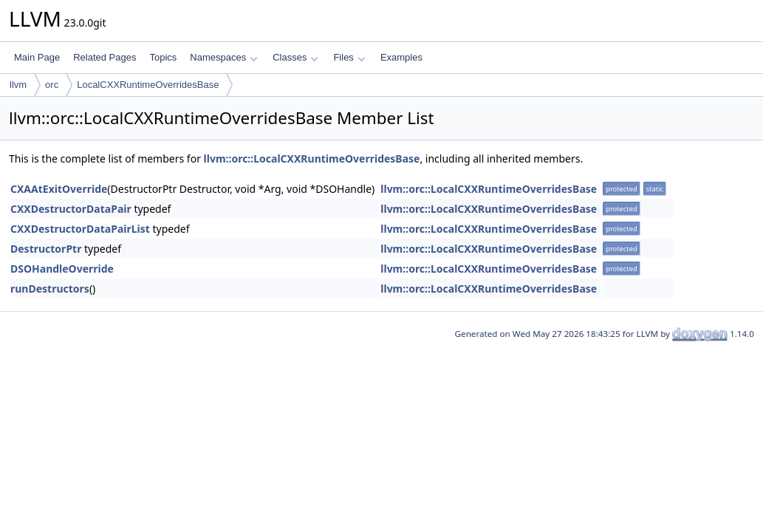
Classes (295, 57)
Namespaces (223, 57)
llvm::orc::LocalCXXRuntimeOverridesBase (312, 158)
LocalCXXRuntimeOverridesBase (148, 85)
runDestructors (50, 289)
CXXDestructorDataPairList (80, 229)
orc (52, 85)
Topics (163, 57)
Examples (401, 57)
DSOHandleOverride (62, 269)
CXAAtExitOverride (59, 189)
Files (349, 57)
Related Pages (105, 57)
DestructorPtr (46, 249)
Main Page (37, 57)
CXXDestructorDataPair (71, 209)
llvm (18, 85)
